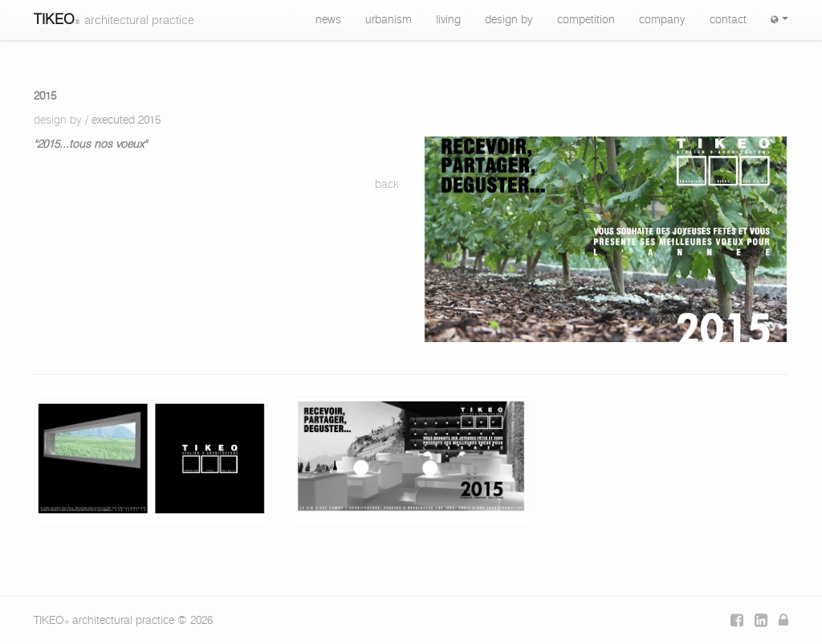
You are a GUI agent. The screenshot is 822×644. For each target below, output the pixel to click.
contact (728, 20)
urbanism (389, 20)
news (328, 20)
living (448, 20)
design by (509, 20)
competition (586, 20)
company (662, 20)
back (387, 185)
